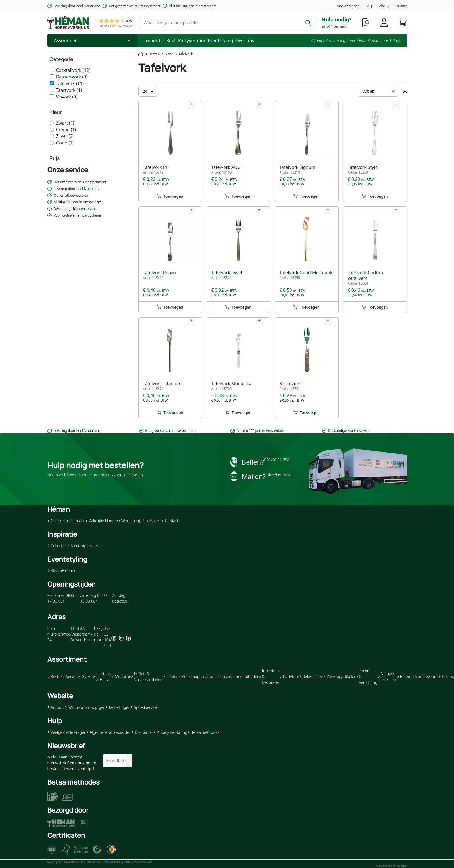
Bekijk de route (99, 634)
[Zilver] (52, 136)
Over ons (245, 40)
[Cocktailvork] (52, 70)
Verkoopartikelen (340, 677)
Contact (401, 6)
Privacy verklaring (170, 732)
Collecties (57, 546)
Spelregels (151, 521)
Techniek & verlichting (367, 677)
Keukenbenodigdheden (237, 677)
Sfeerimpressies (83, 546)
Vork (169, 54)
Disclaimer (142, 732)
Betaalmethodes (203, 732)
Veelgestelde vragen (67, 732)
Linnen (171, 677)
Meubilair (121, 677)
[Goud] (52, 143)
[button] (402, 22)
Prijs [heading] (55, 158)
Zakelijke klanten (102, 521)
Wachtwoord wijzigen (85, 707)
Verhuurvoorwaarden (138, 862)
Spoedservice (144, 707)
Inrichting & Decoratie (269, 677)
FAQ (369, 6)
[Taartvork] (52, 90)
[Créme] (52, 130)
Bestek (154, 54)
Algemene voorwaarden (109, 732)
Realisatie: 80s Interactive (390, 866)
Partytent (290, 677)
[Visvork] (52, 96)
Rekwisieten (311, 677)
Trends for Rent (160, 40)
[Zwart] (52, 123)
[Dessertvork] (52, 76)
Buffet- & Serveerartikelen (147, 677)
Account (56, 707)
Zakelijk (383, 6)
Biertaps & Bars (102, 677)
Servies (70, 677)
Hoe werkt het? (348, 6)
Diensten (76, 521)
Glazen (86, 677)
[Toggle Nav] (92, 40)
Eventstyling (220, 40)
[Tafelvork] (52, 83)
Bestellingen (118, 707)
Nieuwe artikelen (387, 677)
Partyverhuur (192, 40)
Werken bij (129, 521)
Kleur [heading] (56, 112)
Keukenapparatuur (197, 677)
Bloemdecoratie (412, 677)
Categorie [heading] (61, 59)
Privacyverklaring (112, 862)
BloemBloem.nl (62, 571)
